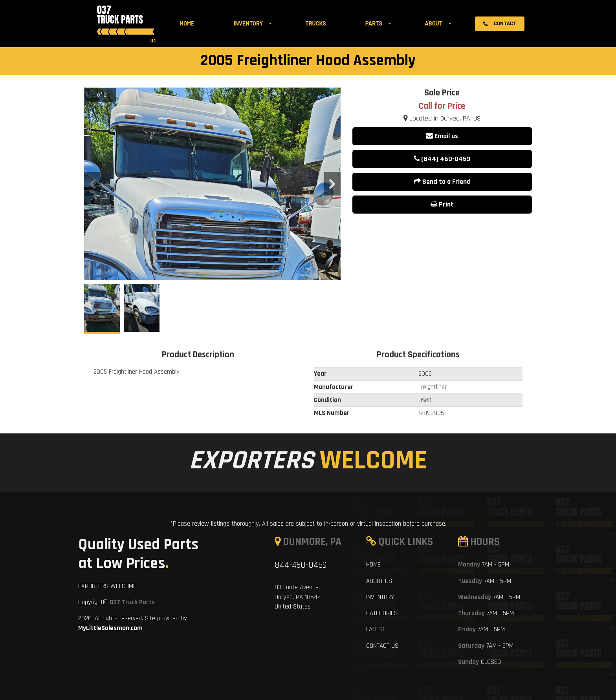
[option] (212, 259)
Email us (442, 136)
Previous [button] (92, 184)
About (434, 23)
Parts (374, 23)
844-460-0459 (301, 565)
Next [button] (332, 184)
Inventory (248, 23)
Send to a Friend (442, 182)
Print (442, 204)
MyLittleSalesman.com (110, 628)
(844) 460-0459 (442, 159)
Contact (500, 24)
